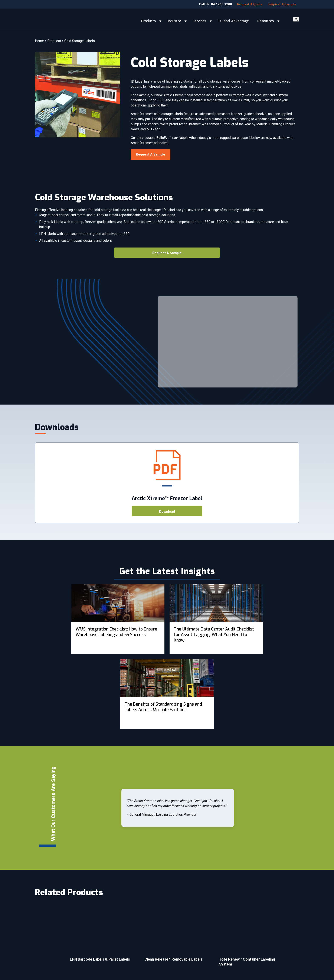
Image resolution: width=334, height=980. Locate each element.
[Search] (296, 19)
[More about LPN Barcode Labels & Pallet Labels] (104, 858)
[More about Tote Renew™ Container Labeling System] (253, 860)
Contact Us (266, 935)
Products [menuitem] (110, 932)
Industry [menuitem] (109, 940)
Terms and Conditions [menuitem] (185, 948)
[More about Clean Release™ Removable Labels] (179, 858)
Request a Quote (250, 4)
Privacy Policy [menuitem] (180, 956)
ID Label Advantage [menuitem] (117, 956)
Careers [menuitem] (175, 932)
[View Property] (79, 619)
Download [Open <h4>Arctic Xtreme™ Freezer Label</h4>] (167, 512)
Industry (174, 19)
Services (199, 19)
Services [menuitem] (110, 948)
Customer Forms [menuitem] (182, 940)
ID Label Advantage (233, 19)
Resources (266, 19)
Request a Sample (282, 4)
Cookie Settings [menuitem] (181, 964)
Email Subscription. (74, 960)
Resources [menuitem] (111, 964)
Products (148, 19)
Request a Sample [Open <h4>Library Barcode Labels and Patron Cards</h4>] (151, 154)
